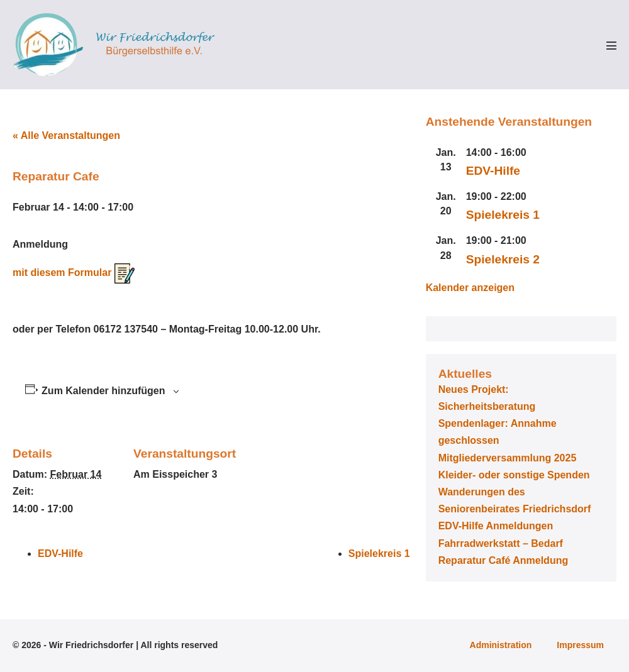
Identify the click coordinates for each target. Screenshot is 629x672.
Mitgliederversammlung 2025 (508, 458)
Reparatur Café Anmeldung (504, 560)
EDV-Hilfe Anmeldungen (496, 526)
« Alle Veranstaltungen (66, 135)
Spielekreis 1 (379, 554)
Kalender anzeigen (470, 288)
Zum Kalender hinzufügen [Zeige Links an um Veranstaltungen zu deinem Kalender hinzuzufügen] (103, 391)
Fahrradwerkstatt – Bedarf (501, 543)
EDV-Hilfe (60, 554)
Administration (501, 645)
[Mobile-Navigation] (611, 45)
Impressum (580, 645)
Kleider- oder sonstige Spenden (514, 475)
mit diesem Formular (74, 273)
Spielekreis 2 (503, 259)
